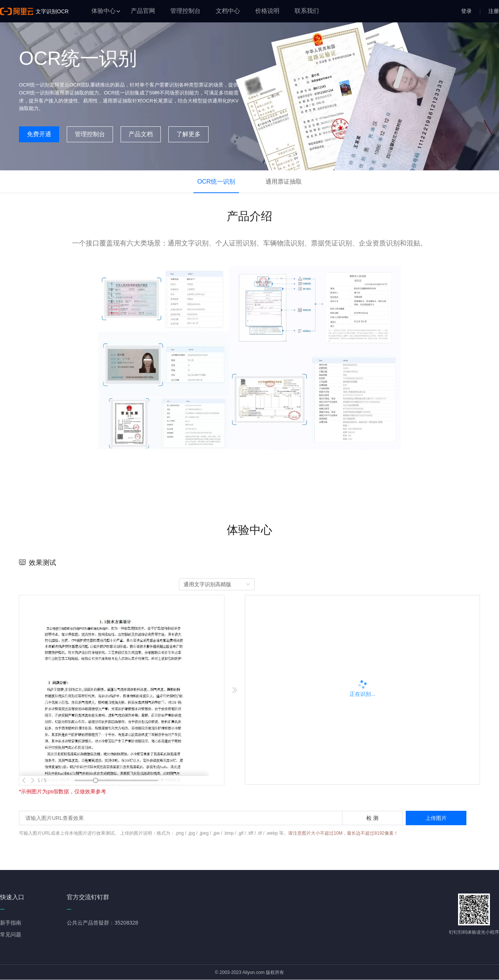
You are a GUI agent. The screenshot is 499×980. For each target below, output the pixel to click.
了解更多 (188, 134)
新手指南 (11, 923)
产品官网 (143, 11)
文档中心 (228, 11)
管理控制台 (185, 11)
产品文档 (141, 134)
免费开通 (39, 134)
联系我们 (307, 11)
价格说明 (267, 11)
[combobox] (217, 584)
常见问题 (11, 934)
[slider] (96, 780)
